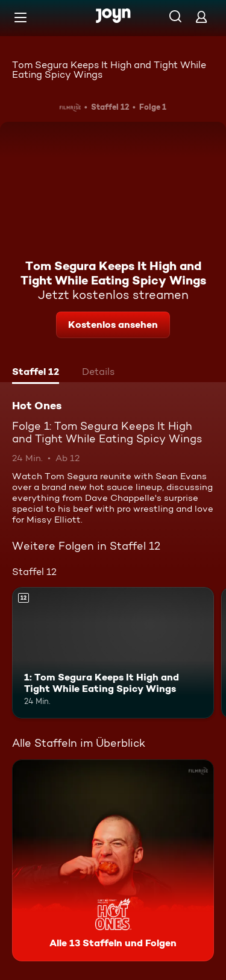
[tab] (36, 373)
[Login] (201, 17)
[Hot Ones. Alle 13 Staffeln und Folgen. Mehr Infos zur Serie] (113, 860)
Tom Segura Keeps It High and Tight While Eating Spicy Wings (109, 70)
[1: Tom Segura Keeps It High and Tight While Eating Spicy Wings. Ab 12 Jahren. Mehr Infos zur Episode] (113, 653)
